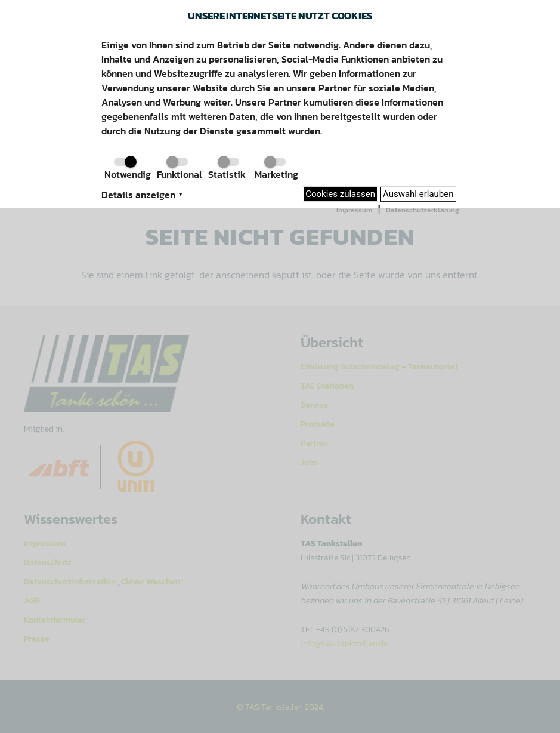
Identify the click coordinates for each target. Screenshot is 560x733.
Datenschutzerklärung (423, 210)
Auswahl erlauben (418, 194)
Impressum (354, 210)
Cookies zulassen (340, 194)
